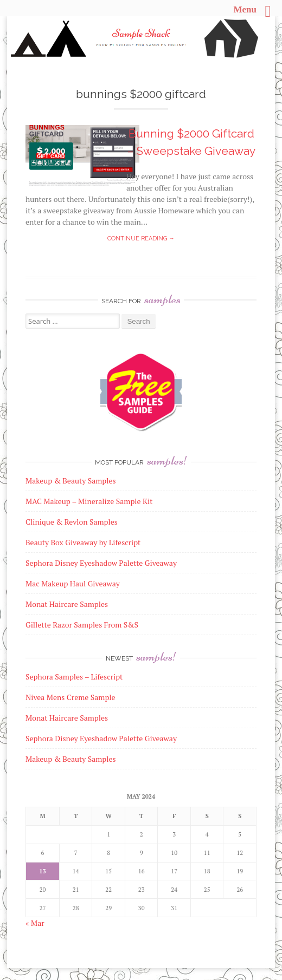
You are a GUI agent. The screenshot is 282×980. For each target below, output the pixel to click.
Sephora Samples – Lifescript (74, 677)
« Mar (35, 923)
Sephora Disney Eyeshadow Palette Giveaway (101, 738)
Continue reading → (141, 239)
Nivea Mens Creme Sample (70, 697)
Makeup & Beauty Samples (71, 759)
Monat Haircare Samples (67, 718)
